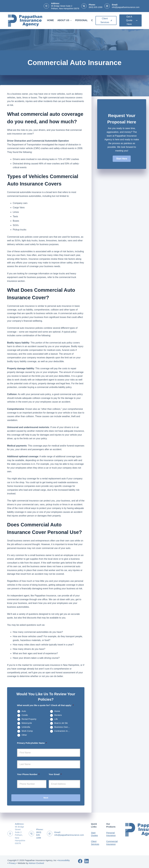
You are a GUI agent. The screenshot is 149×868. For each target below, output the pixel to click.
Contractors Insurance (64, 731)
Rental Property (29, 719)
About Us (65, 20)
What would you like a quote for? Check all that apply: (45, 705)
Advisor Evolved (36, 863)
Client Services (106, 20)
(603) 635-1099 (96, 7)
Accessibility (64, 860)
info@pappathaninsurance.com (126, 7)
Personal (81, 20)
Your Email (55, 774)
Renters (58, 715)
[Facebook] (80, 861)
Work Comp (27, 731)
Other (24, 735)
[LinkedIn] (87, 861)
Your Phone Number (28, 774)
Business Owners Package (64, 727)
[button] (122, 159)
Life (56, 719)
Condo (25, 715)
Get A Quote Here (132, 20)
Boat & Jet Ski (61, 723)
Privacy (12, 863)
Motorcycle (27, 723)
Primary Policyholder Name (32, 743)
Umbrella (26, 727)
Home (51, 20)
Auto (24, 711)
